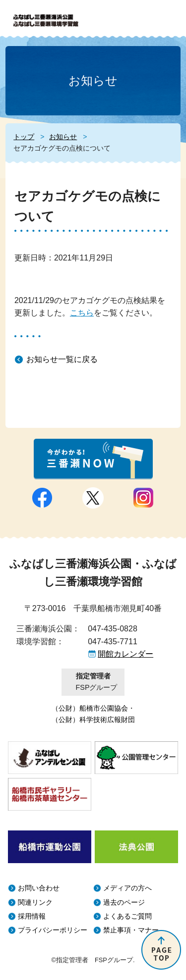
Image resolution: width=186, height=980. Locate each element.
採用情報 (32, 916)
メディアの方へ (127, 888)
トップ (24, 137)
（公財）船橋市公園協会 (90, 708)
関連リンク (35, 903)
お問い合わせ (39, 888)
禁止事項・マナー (131, 930)
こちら (82, 313)
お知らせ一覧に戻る (62, 359)
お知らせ (63, 137)
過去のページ (124, 903)
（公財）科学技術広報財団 (93, 720)
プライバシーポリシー (53, 930)
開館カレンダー (125, 654)
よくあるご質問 (127, 916)
